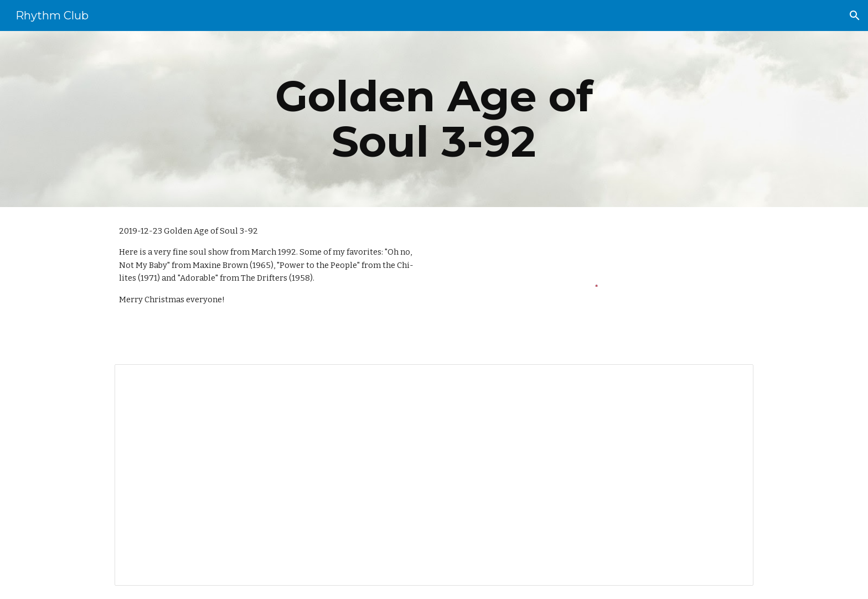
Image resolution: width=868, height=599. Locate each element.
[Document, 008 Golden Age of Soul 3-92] (434, 475)
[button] (855, 16)
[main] (434, 119)
